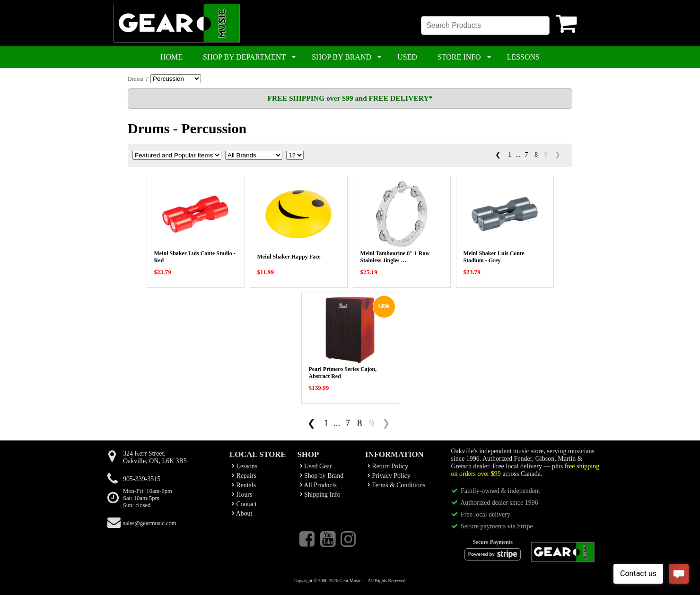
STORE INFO (459, 57)
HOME (171, 57)
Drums (136, 79)
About (242, 513)
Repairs (244, 476)
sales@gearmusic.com (150, 523)
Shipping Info (320, 495)
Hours (242, 495)
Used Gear (316, 466)
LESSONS (523, 57)
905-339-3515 (142, 479)
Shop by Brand (322, 476)
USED (407, 57)
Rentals (244, 485)
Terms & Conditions (396, 485)
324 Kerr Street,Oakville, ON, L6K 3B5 (155, 457)
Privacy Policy (389, 476)
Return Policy (388, 466)
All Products (318, 485)
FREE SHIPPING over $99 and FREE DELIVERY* (350, 98)
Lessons (245, 466)
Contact (244, 504)
